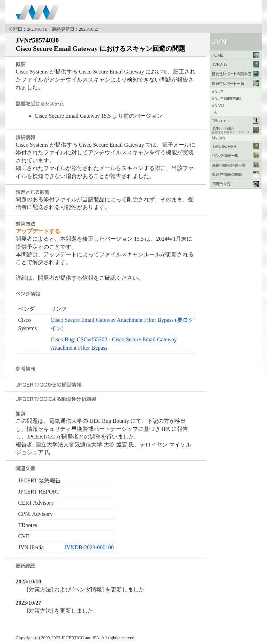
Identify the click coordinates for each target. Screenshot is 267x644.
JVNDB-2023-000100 (89, 547)
